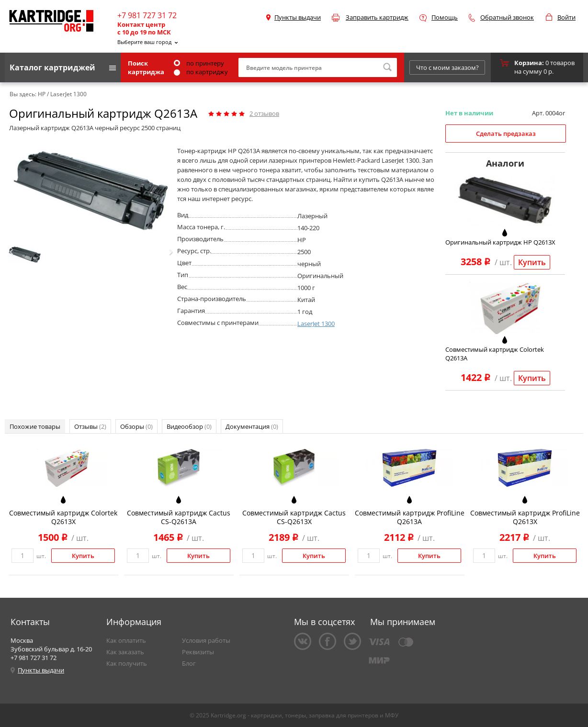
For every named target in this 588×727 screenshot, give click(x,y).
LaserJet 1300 (316, 324)
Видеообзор (189, 426)
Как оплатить (126, 640)
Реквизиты (198, 652)
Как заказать (125, 652)
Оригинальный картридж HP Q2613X (500, 242)
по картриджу (201, 72)
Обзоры (136, 426)
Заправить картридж (377, 17)
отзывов (264, 113)
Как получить (127, 663)
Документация (252, 426)
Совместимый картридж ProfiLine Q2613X (525, 517)
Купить (532, 262)
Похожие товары (35, 426)
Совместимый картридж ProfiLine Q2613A (410, 517)
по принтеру (199, 63)
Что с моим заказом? (447, 67)
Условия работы (206, 640)
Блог (189, 663)
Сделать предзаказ (506, 134)
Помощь (445, 17)
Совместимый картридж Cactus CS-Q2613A (179, 517)
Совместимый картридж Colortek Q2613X (63, 517)
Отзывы (90, 426)
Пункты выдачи (298, 17)
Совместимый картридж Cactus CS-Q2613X (294, 517)
